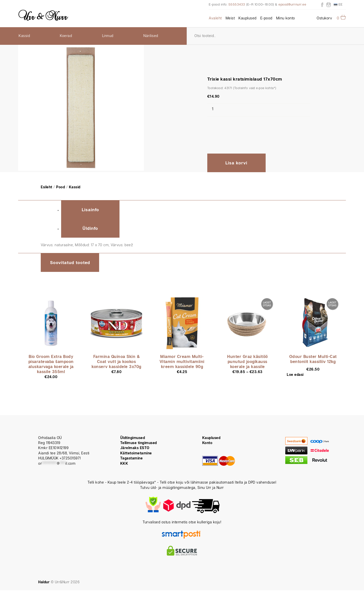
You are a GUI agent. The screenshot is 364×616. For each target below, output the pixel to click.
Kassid (24, 36)
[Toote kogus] (213, 109)
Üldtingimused (133, 438)
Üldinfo (90, 229)
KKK (124, 464)
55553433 (237, 5)
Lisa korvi (236, 163)
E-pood (266, 18)
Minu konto (286, 18)
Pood (60, 187)
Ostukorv (324, 18)
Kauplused (248, 18)
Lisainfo (90, 210)
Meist (230, 18)
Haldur (44, 582)
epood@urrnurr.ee (292, 5)
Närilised (151, 36)
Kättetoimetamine (136, 453)
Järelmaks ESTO (135, 448)
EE (338, 5)
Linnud (108, 36)
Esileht (47, 187)
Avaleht (215, 18)
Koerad (66, 36)
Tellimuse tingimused (139, 443)
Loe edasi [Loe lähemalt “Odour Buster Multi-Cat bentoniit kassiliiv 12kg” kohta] (295, 375)
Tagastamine (132, 458)
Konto (207, 443)
